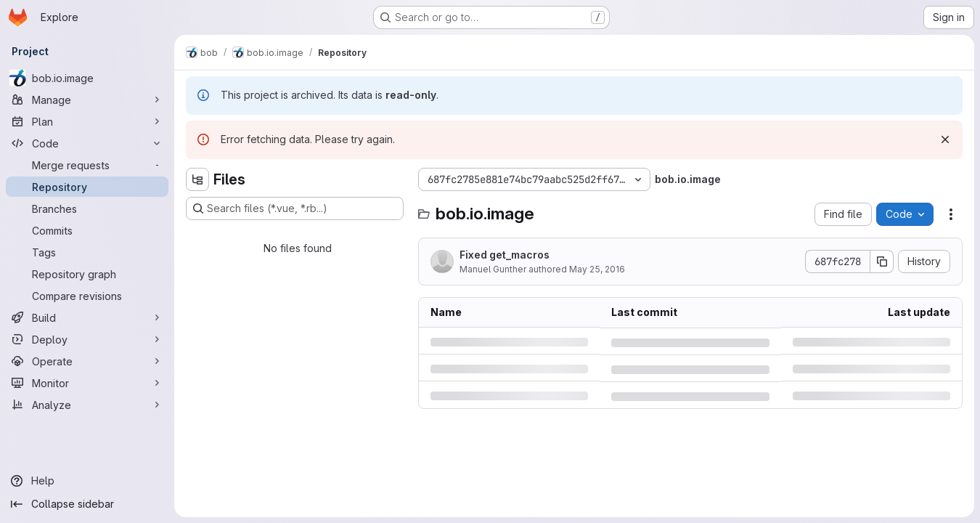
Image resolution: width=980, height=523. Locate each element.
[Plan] (87, 121)
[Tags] (87, 252)
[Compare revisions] (87, 296)
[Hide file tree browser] (197, 179)
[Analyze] (87, 405)
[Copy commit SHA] (882, 261)
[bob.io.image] (87, 78)
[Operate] (87, 361)
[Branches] (87, 208)
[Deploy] (87, 339)
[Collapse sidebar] (87, 504)
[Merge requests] (87, 165)
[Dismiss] (945, 139)
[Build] (87, 317)
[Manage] (87, 100)
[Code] (87, 143)
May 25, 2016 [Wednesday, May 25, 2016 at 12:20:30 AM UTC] (597, 269)
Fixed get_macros (505, 255)
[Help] (87, 481)
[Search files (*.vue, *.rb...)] (295, 208)
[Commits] (87, 230)
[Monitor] (87, 383)
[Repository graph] (87, 274)
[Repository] (87, 187)
